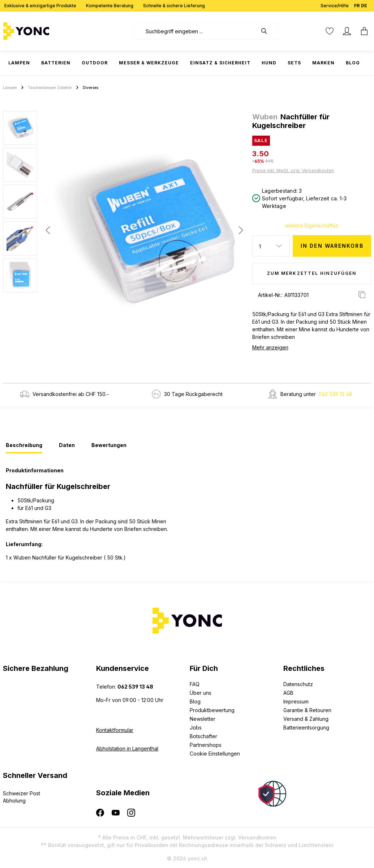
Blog (195, 701)
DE (364, 4)
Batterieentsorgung (306, 727)
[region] (125, 230)
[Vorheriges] (48, 230)
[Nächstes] (241, 230)
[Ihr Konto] (347, 31)
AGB (288, 693)
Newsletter (203, 719)
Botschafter (203, 736)
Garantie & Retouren (307, 710)
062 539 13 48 (336, 394)
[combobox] (196, 31)
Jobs (196, 727)
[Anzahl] (271, 246)
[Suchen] (268, 31)
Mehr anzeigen (270, 347)
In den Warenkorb (332, 246)
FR (357, 4)
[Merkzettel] (330, 31)
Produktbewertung (212, 710)
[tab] (24, 446)
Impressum (296, 701)
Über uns (201, 693)
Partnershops (206, 745)
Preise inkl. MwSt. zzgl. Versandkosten (293, 171)
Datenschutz (298, 684)
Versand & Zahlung (306, 719)
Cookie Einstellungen (215, 754)
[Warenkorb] (362, 31)
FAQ (195, 684)
